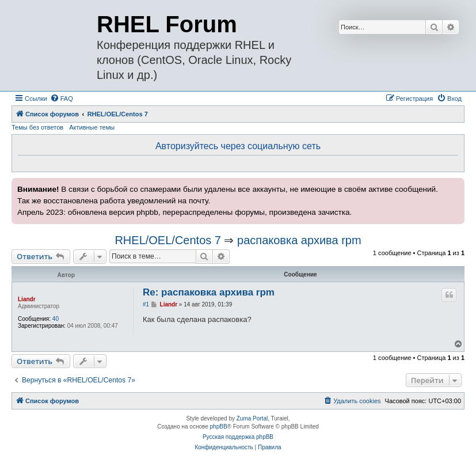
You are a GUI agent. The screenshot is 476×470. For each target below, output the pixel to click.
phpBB (219, 427)
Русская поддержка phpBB (238, 437)
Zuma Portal (252, 418)
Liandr (27, 299)
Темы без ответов (37, 127)
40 (56, 319)
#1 (146, 304)
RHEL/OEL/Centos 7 (168, 240)
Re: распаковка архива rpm (209, 292)
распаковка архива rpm (299, 240)
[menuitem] (62, 98)
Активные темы (92, 127)
